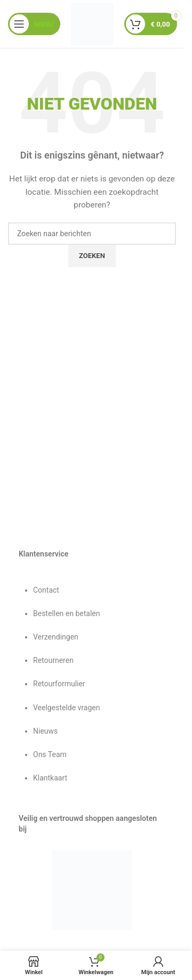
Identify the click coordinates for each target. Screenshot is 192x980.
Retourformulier (59, 684)
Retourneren (53, 660)
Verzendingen (56, 637)
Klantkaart (50, 778)
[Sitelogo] (92, 23)
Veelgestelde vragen (66, 708)
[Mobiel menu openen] (34, 24)
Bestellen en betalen (66, 613)
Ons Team (50, 754)
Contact (46, 590)
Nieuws (45, 731)
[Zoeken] (92, 234)
